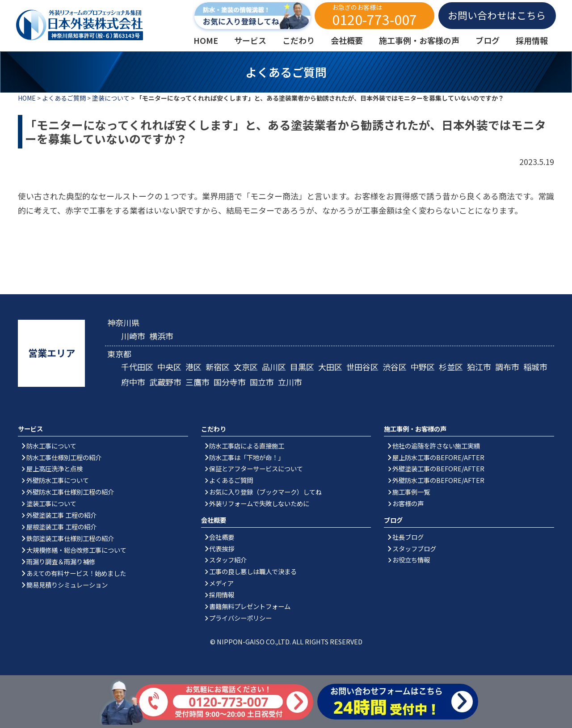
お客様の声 (408, 503)
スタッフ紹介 (228, 560)
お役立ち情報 (411, 560)
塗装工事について (51, 503)
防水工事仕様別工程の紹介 (64, 457)
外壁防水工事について (58, 480)
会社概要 (222, 537)
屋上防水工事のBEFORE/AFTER (438, 457)
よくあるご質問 (64, 98)
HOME (27, 98)
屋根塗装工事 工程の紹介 (61, 527)
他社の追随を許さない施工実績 (436, 446)
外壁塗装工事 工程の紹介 (61, 515)
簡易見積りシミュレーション (67, 585)
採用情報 (222, 595)
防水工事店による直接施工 (247, 446)
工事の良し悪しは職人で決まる (253, 571)
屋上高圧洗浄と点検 (55, 468)
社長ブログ (408, 537)
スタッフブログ (414, 548)
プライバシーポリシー (240, 618)
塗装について (111, 98)
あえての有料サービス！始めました (76, 573)
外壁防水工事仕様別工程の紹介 (70, 492)
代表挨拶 (222, 548)
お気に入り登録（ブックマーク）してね (265, 492)
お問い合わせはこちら (497, 15)
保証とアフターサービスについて (256, 468)
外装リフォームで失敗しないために (259, 503)
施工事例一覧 (411, 492)
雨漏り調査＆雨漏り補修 (61, 561)
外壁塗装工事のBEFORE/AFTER (438, 468)
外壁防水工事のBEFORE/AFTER (438, 480)
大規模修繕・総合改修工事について (76, 550)
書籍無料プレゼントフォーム (250, 606)
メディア (221, 583)
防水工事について (51, 446)
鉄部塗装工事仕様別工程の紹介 (70, 538)
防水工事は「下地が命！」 (247, 457)
